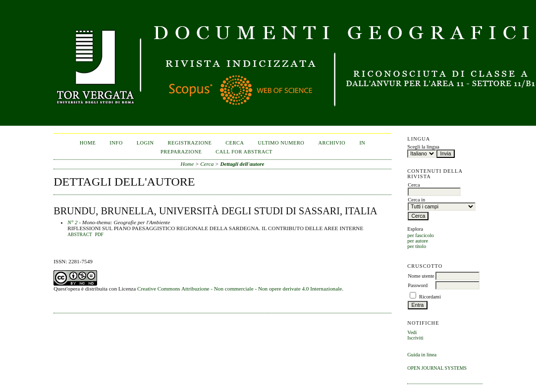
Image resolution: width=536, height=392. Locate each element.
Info (116, 143)
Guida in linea (422, 355)
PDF (99, 235)
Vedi (412, 332)
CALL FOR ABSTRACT (244, 152)
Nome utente (421, 276)
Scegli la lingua (423, 147)
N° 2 (72, 222)
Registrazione (190, 143)
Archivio (332, 143)
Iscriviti (415, 338)
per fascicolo (420, 235)
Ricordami (430, 297)
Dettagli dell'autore (242, 164)
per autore (418, 241)
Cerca (235, 143)
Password (418, 285)
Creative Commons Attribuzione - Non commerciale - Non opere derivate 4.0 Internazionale (240, 289)
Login (145, 143)
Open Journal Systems (437, 368)
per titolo (417, 246)
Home (88, 143)
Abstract (80, 235)
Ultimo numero (281, 143)
